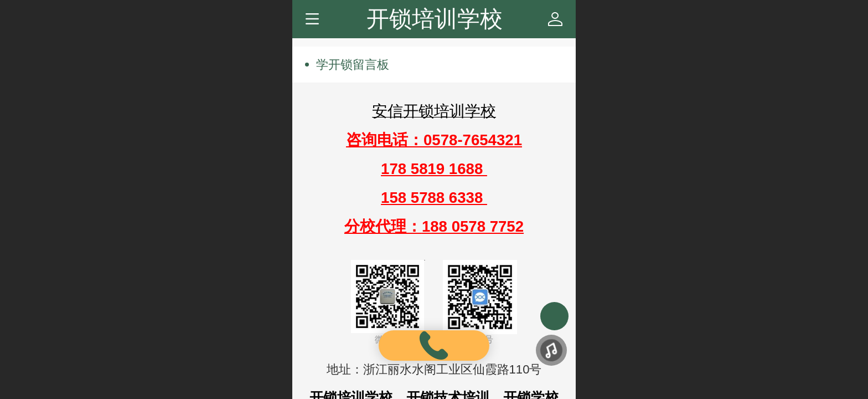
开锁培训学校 (435, 19)
